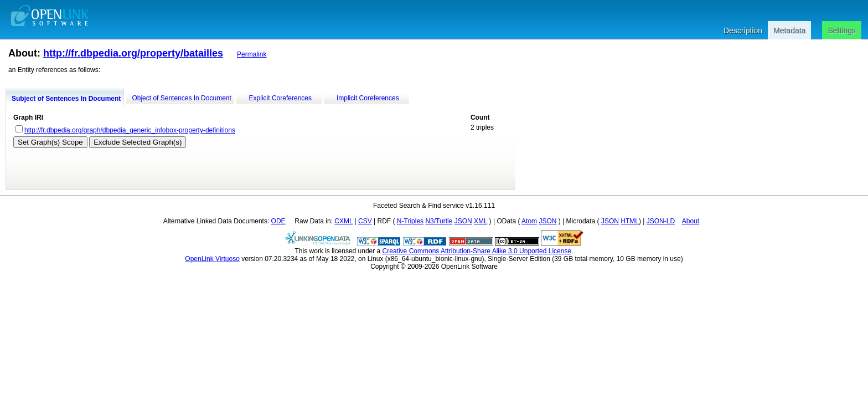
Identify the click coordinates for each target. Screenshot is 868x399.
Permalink (252, 54)
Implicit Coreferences (368, 98)
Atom (529, 221)
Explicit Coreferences (280, 98)
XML (480, 221)
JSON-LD (661, 221)
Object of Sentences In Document (181, 98)
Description (743, 30)
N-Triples (410, 221)
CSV (365, 221)
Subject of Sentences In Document (66, 99)
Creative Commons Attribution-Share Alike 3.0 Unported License (477, 251)
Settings (842, 30)
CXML (343, 221)
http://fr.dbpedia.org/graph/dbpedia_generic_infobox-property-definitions (130, 130)
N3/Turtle (439, 221)
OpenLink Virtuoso (212, 259)
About (691, 221)
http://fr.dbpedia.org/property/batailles (133, 53)
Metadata (789, 30)
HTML (630, 221)
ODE (278, 221)
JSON (463, 221)
